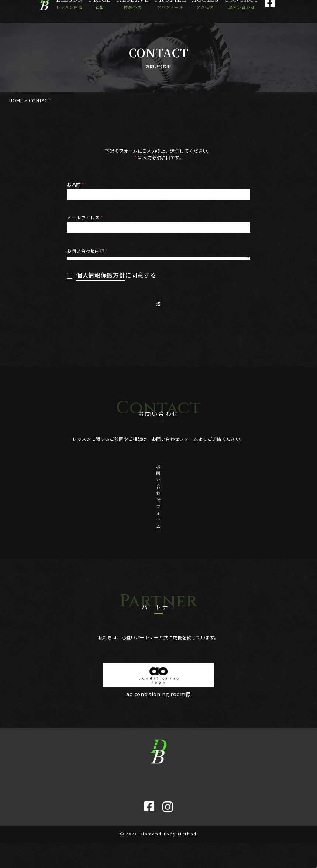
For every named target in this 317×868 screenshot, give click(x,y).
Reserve (133, 11)
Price (100, 11)
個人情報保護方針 (101, 329)
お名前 (76, 185)
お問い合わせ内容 (88, 251)
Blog (158, 807)
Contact (242, 11)
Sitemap (245, 807)
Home (72, 794)
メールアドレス (85, 218)
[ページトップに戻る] (301, 852)
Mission (245, 794)
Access (205, 11)
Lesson (70, 11)
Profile (170, 11)
